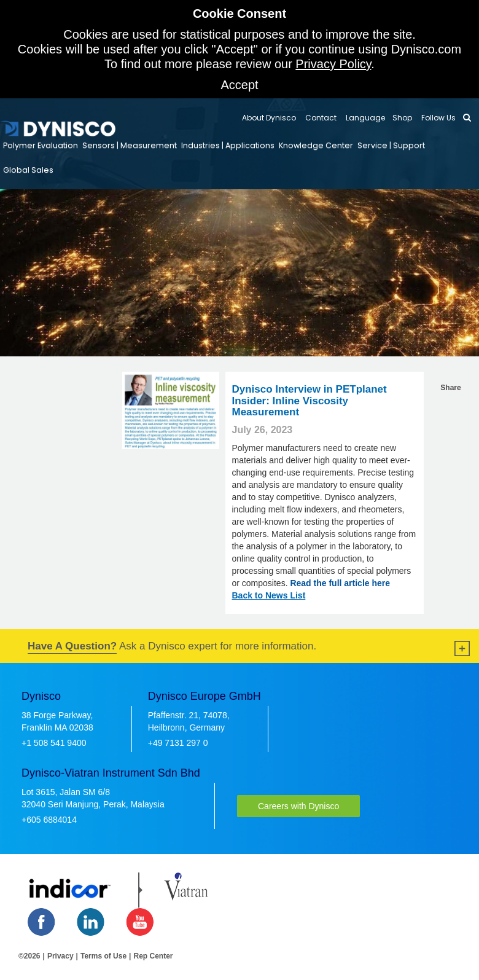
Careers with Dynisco (298, 806)
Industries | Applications (228, 145)
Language (364, 118)
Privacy (60, 956)
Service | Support (391, 145)
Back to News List (268, 595)
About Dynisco (269, 118)
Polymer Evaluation (41, 145)
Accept (239, 85)
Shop (402, 118)
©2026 (29, 956)
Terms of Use (103, 956)
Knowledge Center (316, 145)
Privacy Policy (333, 64)
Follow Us (438, 118)
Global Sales (28, 170)
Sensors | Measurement (130, 145)
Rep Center (153, 956)
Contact (320, 118)
